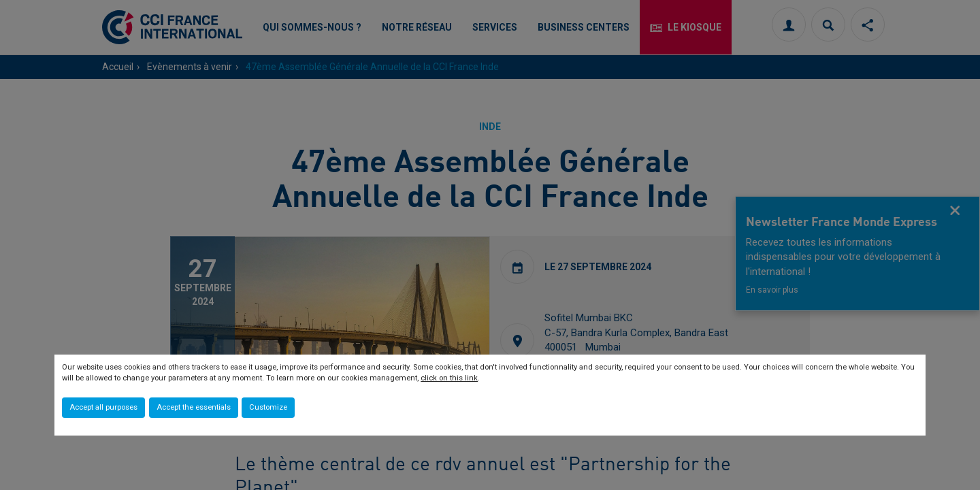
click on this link (449, 378)
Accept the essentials (194, 407)
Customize (268, 407)
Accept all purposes (103, 407)
